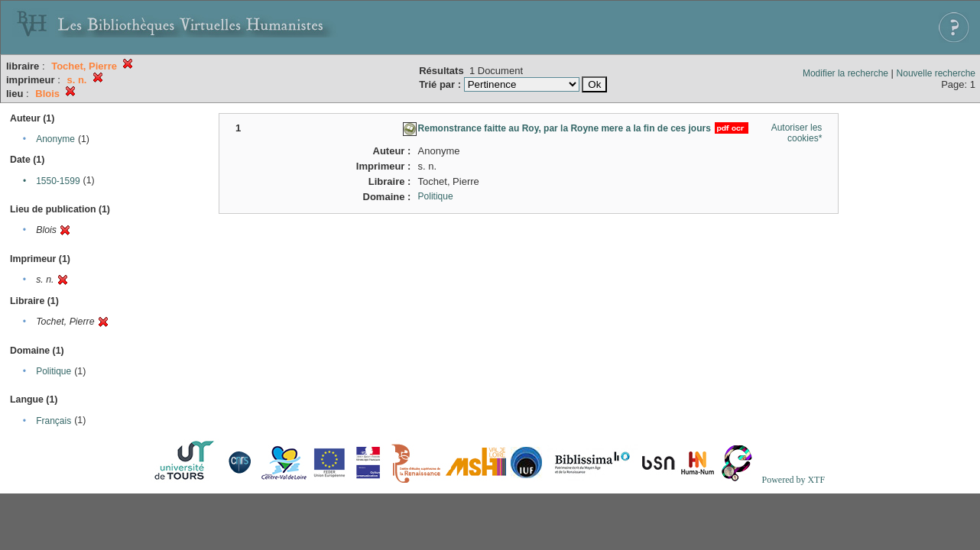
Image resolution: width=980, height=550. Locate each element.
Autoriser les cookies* (797, 133)
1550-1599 (58, 181)
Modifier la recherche (845, 73)
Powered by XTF (793, 480)
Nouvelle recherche (936, 73)
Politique (54, 371)
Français (54, 421)
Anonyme (55, 139)
